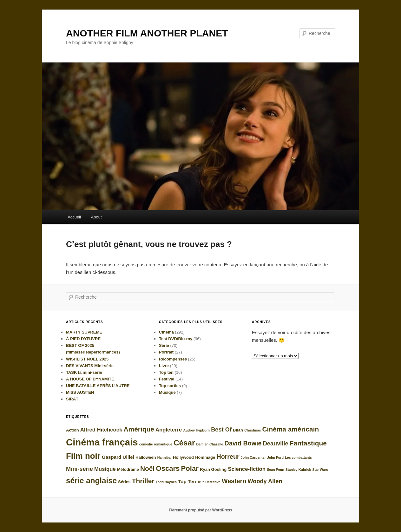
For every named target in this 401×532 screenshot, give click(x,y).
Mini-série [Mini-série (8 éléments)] (79, 469)
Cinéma (166, 332)
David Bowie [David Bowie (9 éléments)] (243, 443)
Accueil (74, 217)
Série (164, 345)
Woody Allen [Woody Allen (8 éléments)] (265, 481)
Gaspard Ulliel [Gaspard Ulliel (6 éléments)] (118, 457)
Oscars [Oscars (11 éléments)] (168, 468)
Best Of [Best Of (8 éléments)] (221, 430)
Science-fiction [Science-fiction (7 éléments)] (247, 469)
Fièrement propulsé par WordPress (201, 510)
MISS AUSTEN (80, 392)
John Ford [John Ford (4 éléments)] (275, 457)
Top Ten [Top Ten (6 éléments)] (187, 481)
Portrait (166, 352)
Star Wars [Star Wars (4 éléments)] (320, 470)
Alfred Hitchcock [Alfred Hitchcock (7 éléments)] (101, 430)
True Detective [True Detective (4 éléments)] (209, 482)
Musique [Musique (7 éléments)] (105, 469)
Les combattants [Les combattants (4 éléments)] (298, 457)
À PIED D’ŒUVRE (83, 339)
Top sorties (170, 386)
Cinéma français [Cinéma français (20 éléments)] (102, 442)
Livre (164, 366)
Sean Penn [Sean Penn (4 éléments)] (275, 470)
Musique (167, 392)
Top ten (166, 372)
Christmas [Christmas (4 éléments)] (253, 430)
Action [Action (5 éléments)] (72, 430)
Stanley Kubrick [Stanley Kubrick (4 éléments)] (298, 470)
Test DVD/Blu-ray (176, 339)
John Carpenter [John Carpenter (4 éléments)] (253, 457)
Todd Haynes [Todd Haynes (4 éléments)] (166, 482)
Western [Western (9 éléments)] (234, 481)
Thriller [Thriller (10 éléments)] (143, 481)
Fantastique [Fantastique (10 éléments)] (308, 443)
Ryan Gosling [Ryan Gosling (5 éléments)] (213, 469)
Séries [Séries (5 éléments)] (124, 482)
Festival (167, 379)
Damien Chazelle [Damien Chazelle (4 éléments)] (210, 444)
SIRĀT (72, 399)
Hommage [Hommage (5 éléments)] (205, 457)
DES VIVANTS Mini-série (90, 366)
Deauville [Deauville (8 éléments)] (276, 444)
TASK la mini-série (84, 372)
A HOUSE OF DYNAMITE (90, 379)
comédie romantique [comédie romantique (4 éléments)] (156, 444)
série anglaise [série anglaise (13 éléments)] (91, 480)
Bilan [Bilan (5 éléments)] (238, 430)
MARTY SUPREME (84, 332)
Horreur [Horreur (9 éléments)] (228, 457)
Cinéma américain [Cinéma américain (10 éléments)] (290, 429)
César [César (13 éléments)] (184, 443)
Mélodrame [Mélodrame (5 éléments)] (128, 469)
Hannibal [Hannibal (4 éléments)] (164, 457)
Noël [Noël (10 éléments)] (147, 468)
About (96, 217)
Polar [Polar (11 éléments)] (190, 468)
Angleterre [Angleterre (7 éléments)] (169, 430)
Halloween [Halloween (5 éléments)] (146, 457)
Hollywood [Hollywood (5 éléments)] (183, 457)
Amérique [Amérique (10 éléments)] (139, 429)
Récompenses (173, 359)
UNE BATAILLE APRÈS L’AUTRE (98, 386)
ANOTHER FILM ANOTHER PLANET (147, 33)
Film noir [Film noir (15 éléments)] (83, 456)
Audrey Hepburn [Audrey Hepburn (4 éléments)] (197, 430)
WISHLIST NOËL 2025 (87, 359)
